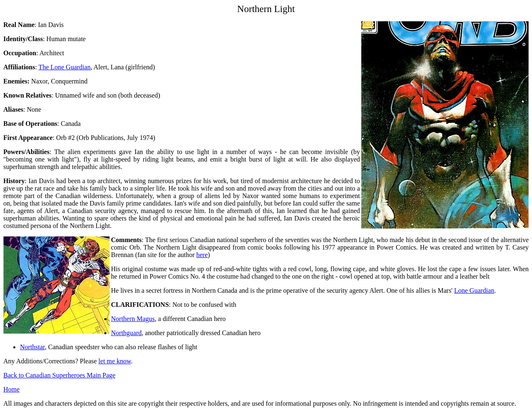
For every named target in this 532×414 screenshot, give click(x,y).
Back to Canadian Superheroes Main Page (59, 375)
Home (11, 389)
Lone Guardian (474, 290)
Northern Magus (133, 319)
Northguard (126, 333)
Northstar (32, 347)
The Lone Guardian (65, 67)
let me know (115, 361)
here (202, 255)
